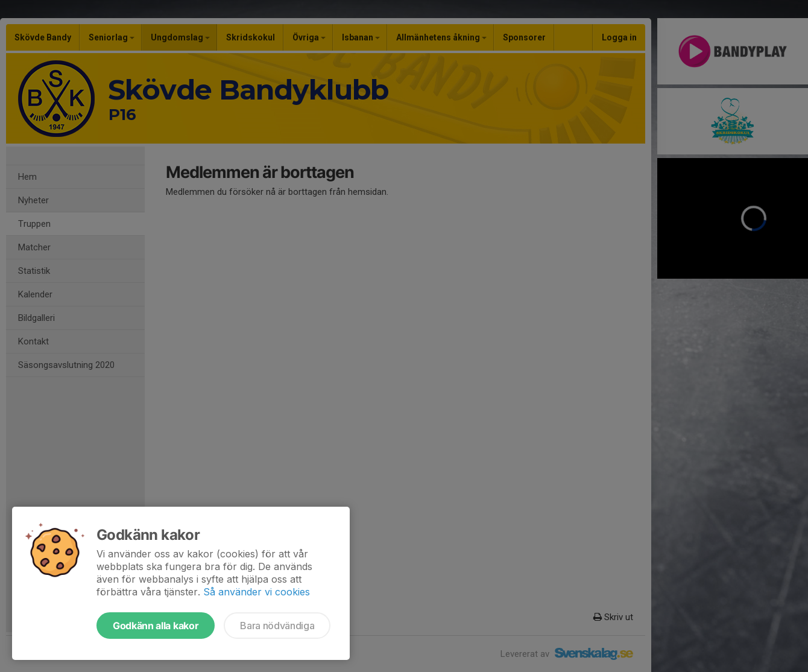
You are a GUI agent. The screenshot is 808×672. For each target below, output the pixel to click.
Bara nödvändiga (277, 626)
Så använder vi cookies (257, 592)
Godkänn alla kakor (156, 626)
